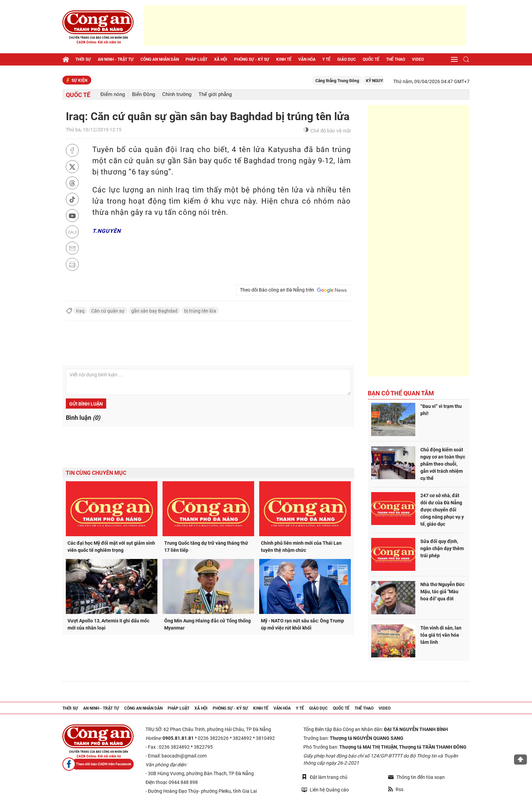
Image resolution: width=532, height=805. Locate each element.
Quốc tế (371, 59)
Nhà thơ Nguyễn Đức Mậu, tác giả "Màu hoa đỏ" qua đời (442, 592)
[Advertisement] (305, 25)
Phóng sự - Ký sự (252, 59)
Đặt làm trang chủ (325, 777)
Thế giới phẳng (215, 95)
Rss (396, 789)
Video (418, 59)
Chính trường (177, 95)
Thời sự (83, 59)
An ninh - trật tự (116, 59)
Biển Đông (144, 95)
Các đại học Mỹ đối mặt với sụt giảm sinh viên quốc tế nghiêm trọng (111, 547)
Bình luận (83, 418)
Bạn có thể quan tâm (401, 393)
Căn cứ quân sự (108, 311)
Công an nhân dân (160, 59)
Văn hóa (307, 59)
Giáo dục (347, 59)
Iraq (80, 311)
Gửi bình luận (86, 404)
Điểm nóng (113, 95)
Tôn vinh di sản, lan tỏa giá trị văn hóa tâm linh (441, 635)
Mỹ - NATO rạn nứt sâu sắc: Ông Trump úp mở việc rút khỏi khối (302, 624)
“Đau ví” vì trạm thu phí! (441, 410)
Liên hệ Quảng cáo (325, 790)
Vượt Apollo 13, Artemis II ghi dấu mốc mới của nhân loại (108, 624)
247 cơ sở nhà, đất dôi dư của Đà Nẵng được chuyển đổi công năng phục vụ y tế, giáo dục (442, 510)
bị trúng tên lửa (200, 311)
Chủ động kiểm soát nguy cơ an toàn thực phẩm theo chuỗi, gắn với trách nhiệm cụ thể (443, 464)
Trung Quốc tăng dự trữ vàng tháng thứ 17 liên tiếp (206, 547)
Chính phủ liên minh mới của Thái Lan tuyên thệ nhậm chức (301, 547)
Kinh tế (284, 59)
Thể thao (396, 59)
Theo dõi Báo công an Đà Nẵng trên (293, 290)
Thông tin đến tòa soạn (416, 777)
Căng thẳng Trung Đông (346, 81)
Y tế (326, 59)
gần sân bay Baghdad (154, 311)
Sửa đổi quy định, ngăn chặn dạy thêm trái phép (442, 548)
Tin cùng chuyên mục (96, 473)
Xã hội (221, 59)
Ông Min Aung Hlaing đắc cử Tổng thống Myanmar (207, 624)
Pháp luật (196, 59)
